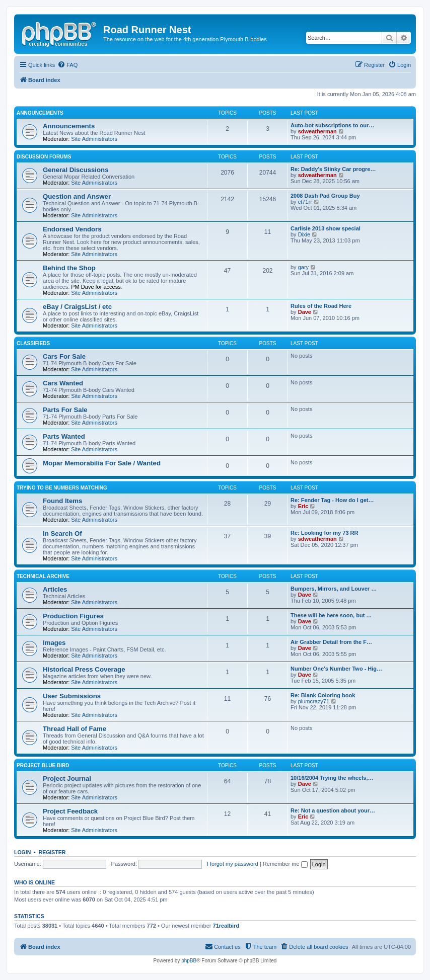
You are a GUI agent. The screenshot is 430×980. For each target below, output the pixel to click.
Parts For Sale (65, 410)
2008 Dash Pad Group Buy (325, 196)
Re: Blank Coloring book (323, 695)
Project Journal (67, 779)
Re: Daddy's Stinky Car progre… (333, 169)
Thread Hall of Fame (75, 729)
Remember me (285, 864)
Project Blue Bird (43, 765)
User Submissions (72, 696)
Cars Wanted (63, 383)
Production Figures (73, 616)
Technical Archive (43, 576)
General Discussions (76, 170)
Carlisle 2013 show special (326, 228)
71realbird (226, 926)
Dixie (304, 234)
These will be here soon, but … (331, 615)
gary (303, 267)
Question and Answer (77, 196)
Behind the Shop (69, 268)
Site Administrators (94, 139)
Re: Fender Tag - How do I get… (332, 500)
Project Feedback (70, 811)
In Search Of (62, 534)
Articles (55, 589)
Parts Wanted (64, 436)
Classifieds (33, 343)
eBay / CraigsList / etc (77, 307)
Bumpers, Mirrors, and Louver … (334, 589)
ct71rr (305, 202)
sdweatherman (317, 131)
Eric (303, 506)
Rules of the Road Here (321, 306)
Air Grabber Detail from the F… (331, 642)
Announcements (40, 113)
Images (54, 643)
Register (52, 852)
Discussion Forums (44, 157)
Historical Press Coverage (84, 669)
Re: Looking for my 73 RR (324, 533)
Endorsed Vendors (72, 229)
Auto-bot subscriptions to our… (332, 125)
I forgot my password (233, 864)
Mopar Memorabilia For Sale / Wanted (102, 463)
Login (22, 852)
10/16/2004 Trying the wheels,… (332, 778)
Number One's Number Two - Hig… (336, 669)
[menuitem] (67, 65)
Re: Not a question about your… (333, 810)
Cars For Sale (64, 356)
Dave (305, 312)
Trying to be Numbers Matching (62, 488)
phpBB (189, 961)
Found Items (62, 501)
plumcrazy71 (314, 701)
